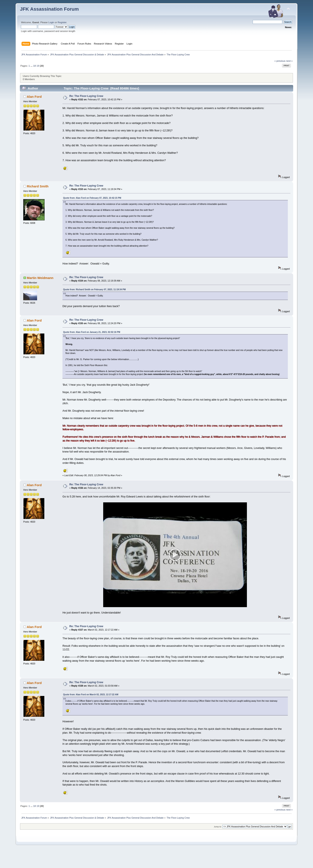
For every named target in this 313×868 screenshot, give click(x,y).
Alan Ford (34, 97)
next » (289, 61)
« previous (280, 61)
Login (51, 22)
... (32, 66)
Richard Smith (38, 186)
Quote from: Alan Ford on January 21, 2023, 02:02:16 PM (92, 332)
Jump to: (218, 843)
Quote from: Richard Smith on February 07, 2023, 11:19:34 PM (94, 290)
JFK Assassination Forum (49, 9)
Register (62, 22)
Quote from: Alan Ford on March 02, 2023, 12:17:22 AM (91, 711)
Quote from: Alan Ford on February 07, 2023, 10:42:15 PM (92, 198)
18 (35, 66)
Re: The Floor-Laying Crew (86, 96)
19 (38, 66)
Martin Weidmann (40, 278)
